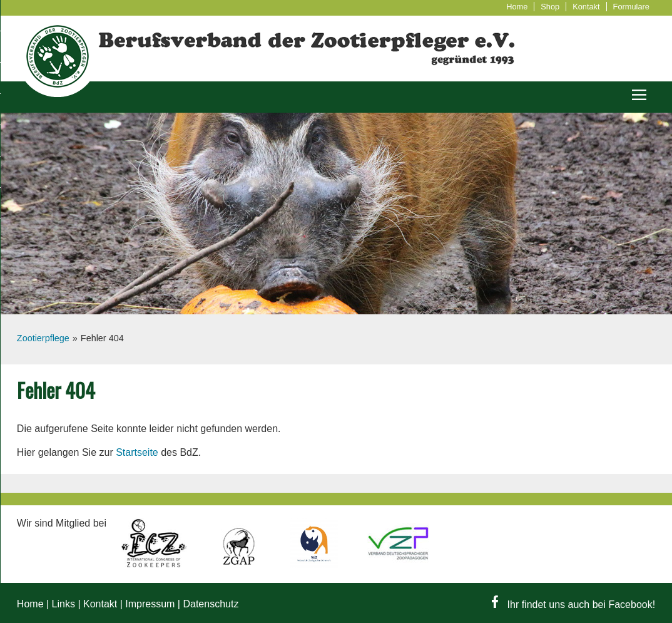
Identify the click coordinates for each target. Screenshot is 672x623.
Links (64, 604)
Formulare (631, 7)
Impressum (150, 604)
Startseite (137, 452)
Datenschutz (211, 604)
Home (517, 7)
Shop (550, 7)
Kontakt (586, 7)
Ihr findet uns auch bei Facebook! (573, 605)
